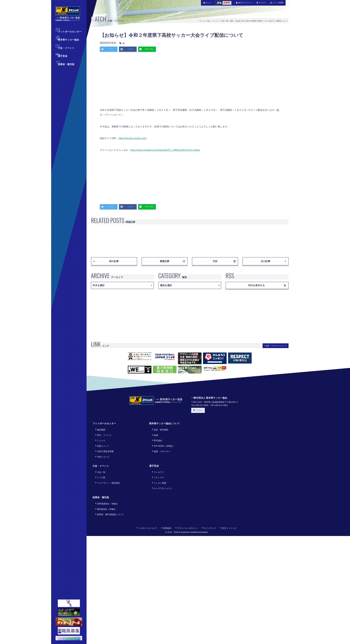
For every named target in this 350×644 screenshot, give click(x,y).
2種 (231, 21)
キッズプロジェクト (161, 475)
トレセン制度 (158, 471)
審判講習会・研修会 (105, 493)
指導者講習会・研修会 (106, 489)
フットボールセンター (70, 31)
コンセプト (157, 463)
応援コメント (101, 441)
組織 (154, 433)
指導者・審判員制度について (109, 497)
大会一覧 (225, 21)
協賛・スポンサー (160, 445)
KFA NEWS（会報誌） (162, 441)
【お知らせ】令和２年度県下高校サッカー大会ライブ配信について (261, 21)
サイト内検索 (277, 3)
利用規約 (166, 510)
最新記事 (172, 261)
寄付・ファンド (102, 433)
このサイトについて (147, 510)
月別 (224, 261)
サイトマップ (209, 510)
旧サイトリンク (229, 510)
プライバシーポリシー (187, 510)
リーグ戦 (99, 467)
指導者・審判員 (66, 64)
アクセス (261, 3)
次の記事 (273, 261)
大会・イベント (66, 48)
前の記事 (106, 261)
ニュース (99, 437)
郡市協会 (156, 437)
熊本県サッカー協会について (165, 423)
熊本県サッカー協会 (68, 39)
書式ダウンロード (244, 3)
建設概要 (99, 429)
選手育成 (63, 56)
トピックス (157, 467)
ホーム (207, 3)
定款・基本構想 (159, 429)
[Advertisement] (153, 81)
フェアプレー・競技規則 (107, 471)
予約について (101, 449)
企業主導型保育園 (103, 445)
